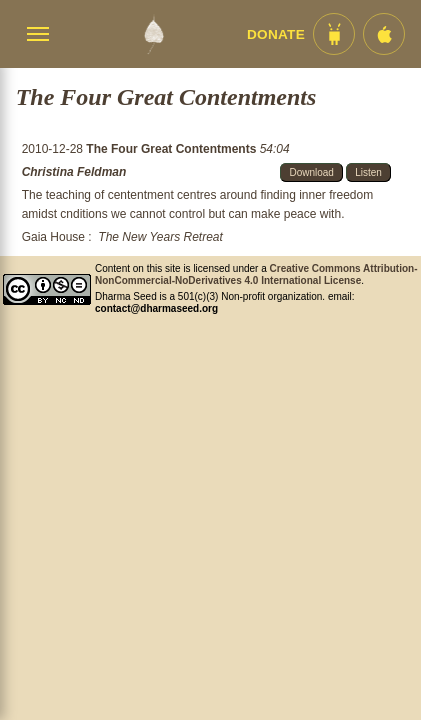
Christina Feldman (74, 172)
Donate (276, 34)
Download (311, 172)
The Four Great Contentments (172, 149)
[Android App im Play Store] (334, 34)
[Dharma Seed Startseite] (153, 34)
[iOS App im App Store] (384, 34)
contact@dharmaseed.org (156, 308)
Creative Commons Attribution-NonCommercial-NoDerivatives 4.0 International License (256, 274)
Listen (368, 172)
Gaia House (53, 237)
